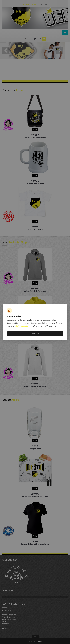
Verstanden (35, 334)
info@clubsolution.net (23, 326)
